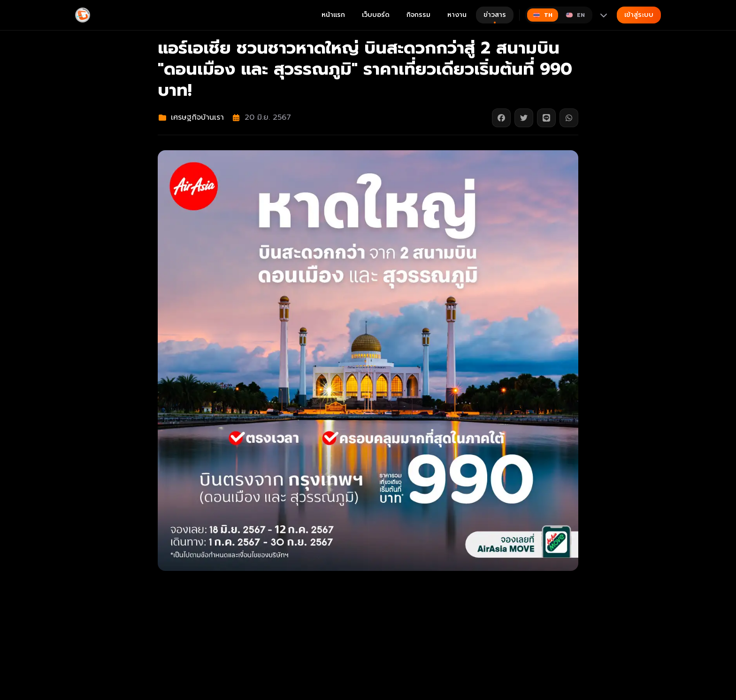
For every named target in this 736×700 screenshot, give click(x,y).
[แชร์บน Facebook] (501, 118)
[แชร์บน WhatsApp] (569, 118)
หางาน (457, 15)
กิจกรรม (418, 15)
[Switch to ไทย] (543, 15)
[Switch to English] (575, 15)
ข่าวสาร (495, 17)
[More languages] (604, 15)
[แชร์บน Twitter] (524, 118)
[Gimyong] (83, 15)
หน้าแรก (333, 15)
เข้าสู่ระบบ (639, 15)
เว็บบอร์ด (376, 15)
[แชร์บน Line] (546, 118)
